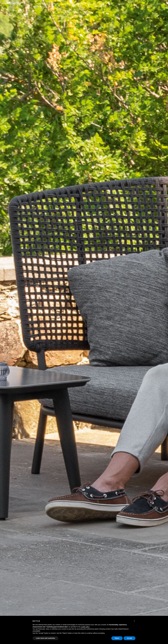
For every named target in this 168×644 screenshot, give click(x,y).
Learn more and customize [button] (45, 638)
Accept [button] (129, 638)
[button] (134, 621)
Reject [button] (117, 638)
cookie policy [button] (85, 627)
